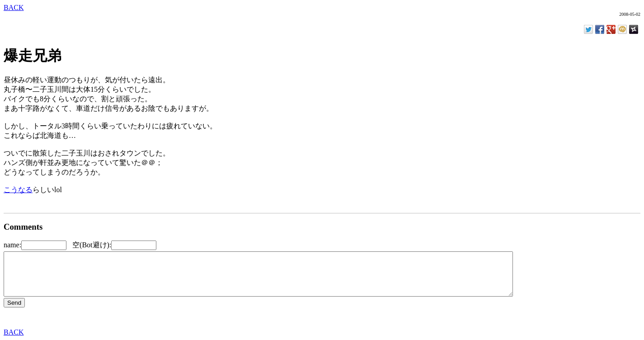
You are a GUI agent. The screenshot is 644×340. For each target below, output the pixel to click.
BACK (14, 7)
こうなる (18, 190)
